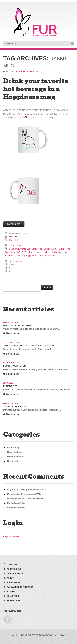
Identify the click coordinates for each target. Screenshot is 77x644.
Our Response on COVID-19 (30, 494)
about (10, 578)
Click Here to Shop (42, 117)
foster (11, 591)
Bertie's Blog (13, 447)
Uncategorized (15, 245)
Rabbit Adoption (15, 457)
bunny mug (14, 249)
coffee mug (37, 249)
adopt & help (14, 569)
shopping (21, 255)
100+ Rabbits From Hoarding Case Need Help (30, 345)
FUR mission (13, 582)
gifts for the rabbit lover (29, 252)
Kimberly (13, 237)
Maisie (23, 503)
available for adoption (20, 587)
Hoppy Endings (15, 452)
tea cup (51, 255)
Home (6, 71)
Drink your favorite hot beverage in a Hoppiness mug (36, 89)
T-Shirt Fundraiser (15, 406)
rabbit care (14, 600)
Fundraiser (10, 386)
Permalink (14, 240)
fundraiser (48, 249)
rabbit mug (10, 255)
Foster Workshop (14, 366)
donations (13, 564)
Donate (43, 489)
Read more (14, 224)
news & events (15, 573)
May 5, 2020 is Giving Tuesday (22, 489)
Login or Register (12, 536)
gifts (56, 249)
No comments (16, 261)
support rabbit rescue (36, 255)
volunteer (13, 596)
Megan (10, 494)
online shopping (59, 252)
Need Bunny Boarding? (17, 325)
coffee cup (25, 249)
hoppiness (46, 252)
